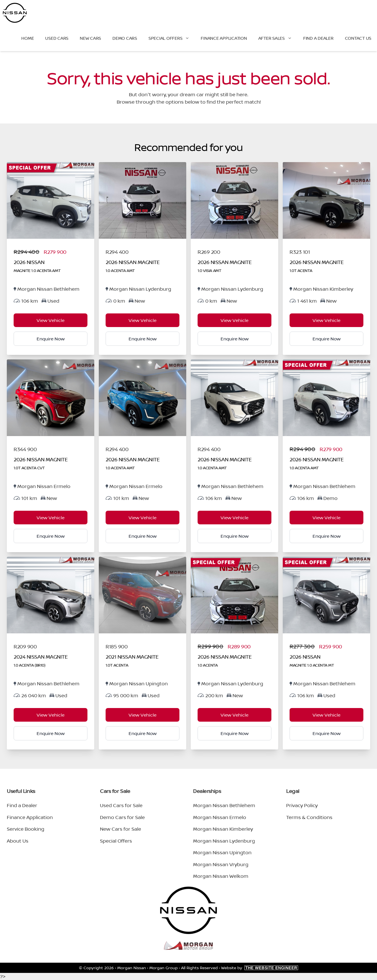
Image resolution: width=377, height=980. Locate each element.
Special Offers (172, 38)
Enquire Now (51, 339)
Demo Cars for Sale (122, 817)
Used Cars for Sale (121, 805)
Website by (260, 968)
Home (28, 38)
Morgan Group (164, 968)
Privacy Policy (302, 805)
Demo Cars (125, 38)
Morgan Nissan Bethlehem (224, 805)
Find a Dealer (318, 38)
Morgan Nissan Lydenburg (224, 841)
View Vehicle (51, 320)
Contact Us (358, 38)
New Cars (90, 38)
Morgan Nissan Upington (222, 852)
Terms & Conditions (309, 817)
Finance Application (224, 38)
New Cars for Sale (121, 829)
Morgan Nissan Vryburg (221, 864)
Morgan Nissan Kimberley (223, 829)
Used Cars (57, 38)
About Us (18, 841)
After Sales (278, 38)
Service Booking (26, 829)
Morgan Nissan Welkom (221, 876)
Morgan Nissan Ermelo (220, 817)
